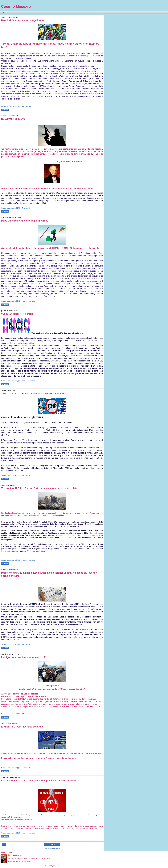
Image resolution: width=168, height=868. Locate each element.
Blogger (56, 866)
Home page (52, 844)
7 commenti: (26, 208)
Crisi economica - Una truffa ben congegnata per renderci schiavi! (39, 781)
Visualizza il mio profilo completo (19, 862)
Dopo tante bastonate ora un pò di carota (24, 221)
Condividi (5, 110)
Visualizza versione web (52, 848)
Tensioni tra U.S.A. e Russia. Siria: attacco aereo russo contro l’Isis (39, 488)
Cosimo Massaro (16, 6)
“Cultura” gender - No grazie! (18, 314)
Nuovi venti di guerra (13, 119)
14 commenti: (27, 714)
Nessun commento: (29, 301)
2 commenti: (26, 475)
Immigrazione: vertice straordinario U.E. (24, 657)
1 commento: (27, 106)
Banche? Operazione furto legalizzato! (23, 20)
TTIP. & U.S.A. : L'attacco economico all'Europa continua (33, 394)
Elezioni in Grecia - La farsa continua (22, 727)
